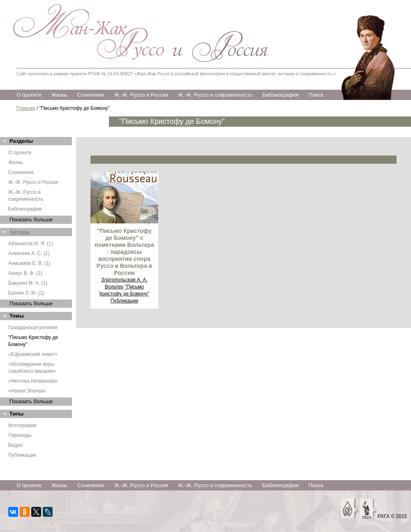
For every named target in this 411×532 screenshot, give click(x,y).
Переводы (20, 435)
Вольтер (114, 287)
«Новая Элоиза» (27, 391)
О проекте (29, 95)
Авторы (20, 232)
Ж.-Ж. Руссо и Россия (141, 95)
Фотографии (22, 425)
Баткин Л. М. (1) (26, 293)
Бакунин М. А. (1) (28, 283)
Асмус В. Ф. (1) (25, 273)
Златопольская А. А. (124, 280)
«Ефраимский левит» (33, 354)
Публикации (22, 455)
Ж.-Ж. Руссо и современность (215, 95)
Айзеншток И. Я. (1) (31, 244)
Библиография (281, 95)
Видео (15, 445)
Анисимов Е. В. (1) (29, 263)
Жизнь (59, 95)
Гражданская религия (33, 328)
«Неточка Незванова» (33, 381)
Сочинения (91, 95)
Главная (26, 108)
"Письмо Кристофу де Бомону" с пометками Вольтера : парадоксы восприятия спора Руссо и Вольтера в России (124, 252)
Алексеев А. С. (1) (29, 253)
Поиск (316, 95)
